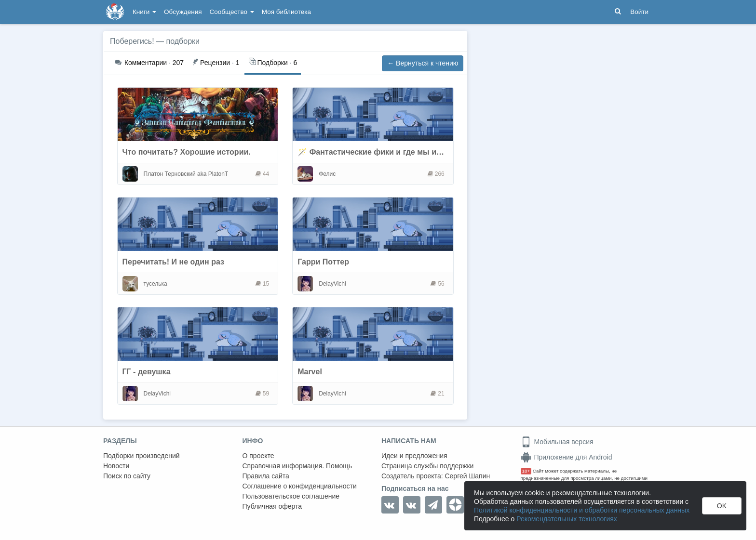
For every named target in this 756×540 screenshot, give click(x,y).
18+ (526, 471)
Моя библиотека (286, 12)
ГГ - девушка (147, 372)
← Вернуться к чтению (423, 63)
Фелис (327, 174)
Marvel (310, 372)
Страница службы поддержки (427, 466)
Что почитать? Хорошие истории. (187, 152)
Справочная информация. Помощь (297, 466)
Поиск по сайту (127, 476)
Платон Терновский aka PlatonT (186, 174)
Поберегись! (132, 41)
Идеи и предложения (414, 456)
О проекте (258, 456)
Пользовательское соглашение (291, 496)
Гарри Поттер (323, 262)
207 (149, 63)
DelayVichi (332, 284)
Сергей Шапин (467, 476)
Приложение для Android (567, 457)
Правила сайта (266, 476)
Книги (144, 12)
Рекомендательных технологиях (567, 519)
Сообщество (232, 12)
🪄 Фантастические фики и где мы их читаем (384, 152)
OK (722, 506)
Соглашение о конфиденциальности (300, 486)
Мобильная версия (557, 442)
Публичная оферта (272, 506)
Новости (116, 466)
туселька (155, 284)
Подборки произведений (142, 456)
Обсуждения (183, 12)
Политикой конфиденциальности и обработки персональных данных (582, 510)
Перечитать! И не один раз (173, 262)
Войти (639, 12)
